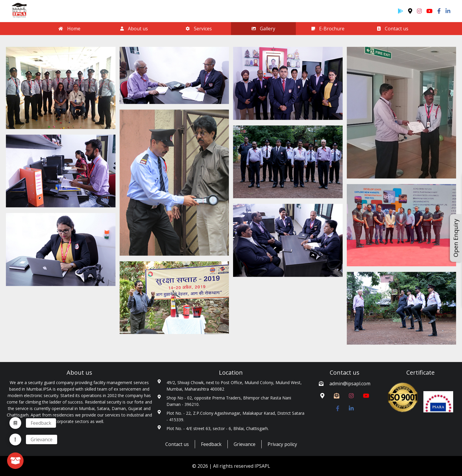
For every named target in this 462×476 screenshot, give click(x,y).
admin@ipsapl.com (350, 384)
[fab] (15, 461)
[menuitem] (15, 439)
